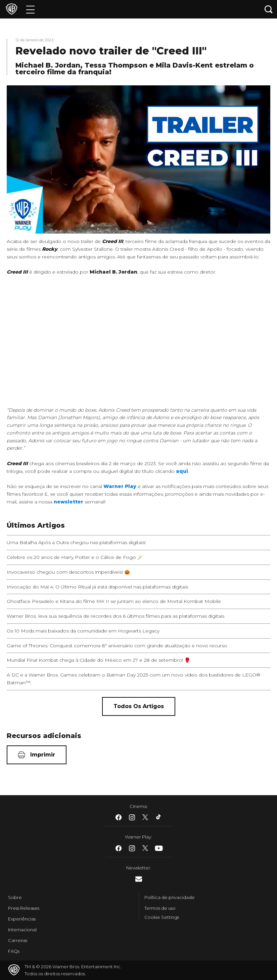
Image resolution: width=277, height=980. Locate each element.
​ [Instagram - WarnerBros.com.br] (132, 817)
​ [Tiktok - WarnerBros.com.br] (159, 817)
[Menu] (30, 9)
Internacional (22, 930)
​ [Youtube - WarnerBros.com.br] (159, 848)
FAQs (14, 951)
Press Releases (24, 908)
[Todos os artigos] (139, 706)
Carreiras (18, 940)
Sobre (15, 897)
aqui (182, 471)
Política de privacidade (170, 897)
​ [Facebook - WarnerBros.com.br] (119, 817)
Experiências (22, 919)
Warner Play (120, 486)
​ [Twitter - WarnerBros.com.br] (145, 817)
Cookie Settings (162, 917)
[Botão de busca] (269, 9)
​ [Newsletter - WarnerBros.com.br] (139, 879)
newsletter (68, 502)
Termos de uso (160, 908)
